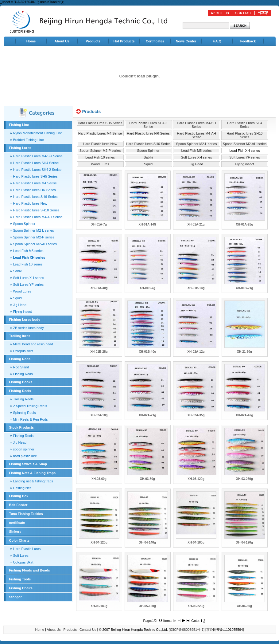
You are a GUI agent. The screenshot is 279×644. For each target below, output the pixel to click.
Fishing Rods (20, 359)
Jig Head (20, 305)
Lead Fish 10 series (28, 264)
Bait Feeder (18, 505)
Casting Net (22, 488)
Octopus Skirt (23, 562)
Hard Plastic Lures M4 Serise (35, 183)
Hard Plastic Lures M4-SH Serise (38, 156)
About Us (62, 41)
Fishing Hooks (21, 382)
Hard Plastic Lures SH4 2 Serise (37, 170)
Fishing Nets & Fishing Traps (33, 473)
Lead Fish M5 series (28, 251)
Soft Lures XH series (29, 278)
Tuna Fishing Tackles (26, 514)
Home (31, 41)
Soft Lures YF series (28, 285)
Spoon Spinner (24, 224)
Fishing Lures (20, 148)
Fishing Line (19, 125)
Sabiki (18, 271)
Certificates (155, 41)
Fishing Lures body (25, 320)
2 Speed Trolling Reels (30, 406)
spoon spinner (24, 449)
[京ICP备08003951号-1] (187, 630)
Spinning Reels (25, 413)
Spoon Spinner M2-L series (34, 230)
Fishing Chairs (21, 588)
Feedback (248, 41)
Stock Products (22, 427)
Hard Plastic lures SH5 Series (35, 176)
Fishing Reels (20, 391)
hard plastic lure (25, 456)
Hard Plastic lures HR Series (35, 190)
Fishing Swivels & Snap (28, 464)
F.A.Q (217, 41)
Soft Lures (21, 556)
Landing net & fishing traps (33, 481)
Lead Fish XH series (29, 257)
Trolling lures (20, 336)
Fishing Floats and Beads (30, 570)
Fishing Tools (20, 579)
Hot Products (124, 41)
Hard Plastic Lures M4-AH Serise (38, 217)
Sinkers (15, 532)
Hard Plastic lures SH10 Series (36, 210)
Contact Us (88, 630)
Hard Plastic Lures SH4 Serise (36, 163)
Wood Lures (22, 291)
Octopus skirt (23, 351)
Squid (17, 298)
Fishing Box (19, 496)
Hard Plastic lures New (30, 203)
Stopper (16, 597)
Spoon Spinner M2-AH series (35, 244)
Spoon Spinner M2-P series (34, 237)
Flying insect (23, 312)
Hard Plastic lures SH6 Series (35, 197)
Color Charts (19, 540)
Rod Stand (21, 367)
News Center (186, 41)
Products (93, 41)
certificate (17, 523)
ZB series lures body (29, 328)
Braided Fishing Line (29, 140)
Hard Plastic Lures (27, 549)
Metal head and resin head (33, 344)
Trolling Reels (23, 399)
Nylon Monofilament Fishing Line (38, 133)
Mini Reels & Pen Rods (31, 419)
